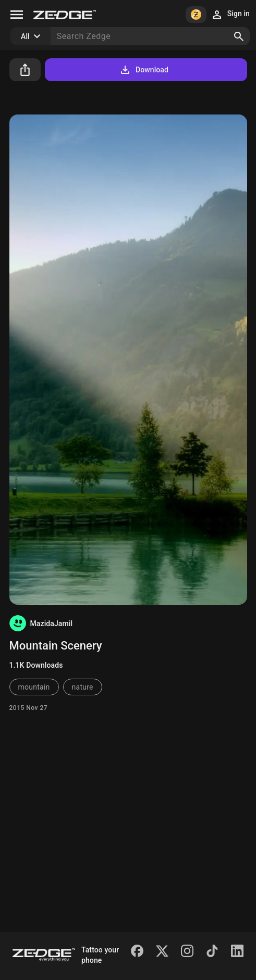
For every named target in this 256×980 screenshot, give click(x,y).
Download (144, 70)
